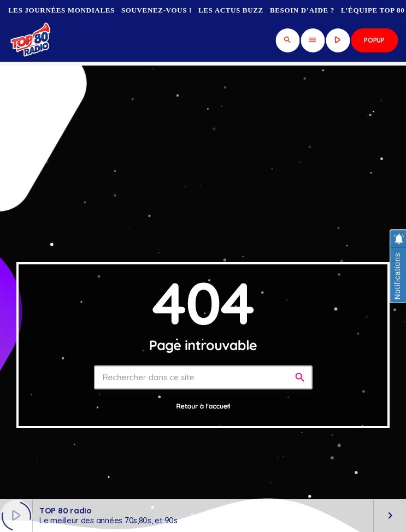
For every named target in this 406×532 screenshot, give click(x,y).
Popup (374, 40)
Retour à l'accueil (203, 407)
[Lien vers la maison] (31, 40)
